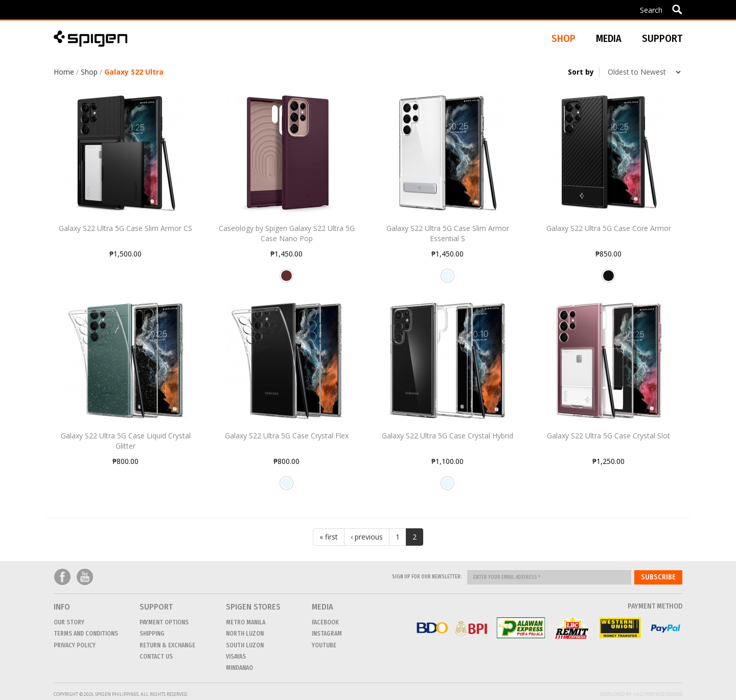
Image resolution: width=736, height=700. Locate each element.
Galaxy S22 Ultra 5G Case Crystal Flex (287, 436)
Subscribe (658, 577)
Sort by (581, 72)
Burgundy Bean (286, 279)
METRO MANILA (246, 622)
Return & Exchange (167, 645)
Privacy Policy (75, 645)
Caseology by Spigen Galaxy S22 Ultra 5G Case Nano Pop (287, 233)
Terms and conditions (86, 634)
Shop (89, 72)
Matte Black (608, 279)
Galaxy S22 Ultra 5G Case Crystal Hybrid (447, 436)
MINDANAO (239, 668)
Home (64, 72)
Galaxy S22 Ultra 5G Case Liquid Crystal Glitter (126, 441)
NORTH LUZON (245, 634)
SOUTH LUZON (245, 645)
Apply (677, 9)
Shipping (152, 634)
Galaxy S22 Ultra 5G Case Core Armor (609, 228)
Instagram (327, 634)
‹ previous (367, 537)
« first (329, 537)
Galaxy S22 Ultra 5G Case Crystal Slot (608, 436)
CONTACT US (156, 657)
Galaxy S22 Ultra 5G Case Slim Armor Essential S (448, 233)
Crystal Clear (447, 279)
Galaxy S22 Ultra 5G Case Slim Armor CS (125, 228)
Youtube (85, 577)
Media (609, 38)
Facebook (62, 577)
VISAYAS (236, 657)
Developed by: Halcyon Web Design (641, 694)
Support (662, 38)
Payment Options (164, 622)
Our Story (69, 622)
